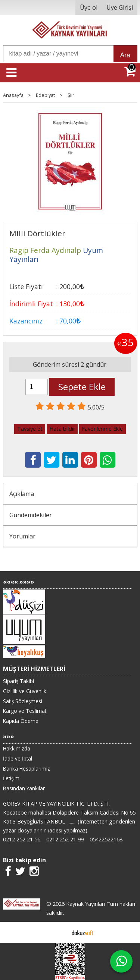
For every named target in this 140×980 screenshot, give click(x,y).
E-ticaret (58, 932)
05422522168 (106, 839)
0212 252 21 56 (22, 839)
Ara (125, 55)
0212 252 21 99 (65, 839)
